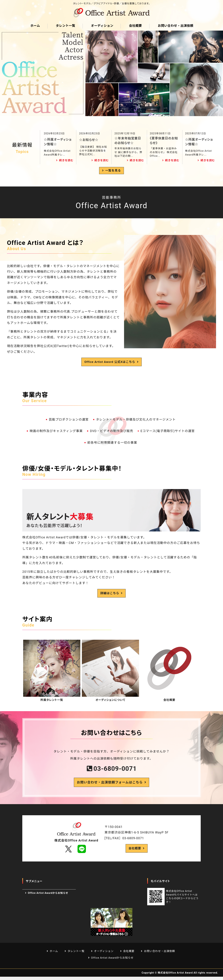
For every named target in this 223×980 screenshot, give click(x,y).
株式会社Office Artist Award (175, 976)
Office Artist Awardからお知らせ (48, 896)
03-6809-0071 (115, 770)
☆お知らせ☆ (89, 140)
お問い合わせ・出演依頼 (175, 26)
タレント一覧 (65, 26)
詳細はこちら (110, 594)
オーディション (102, 26)
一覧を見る (113, 171)
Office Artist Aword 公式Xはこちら (110, 362)
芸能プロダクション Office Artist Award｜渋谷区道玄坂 (111, 13)
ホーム (35, 26)
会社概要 (135, 26)
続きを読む (66, 160)
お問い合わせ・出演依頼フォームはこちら (110, 784)
